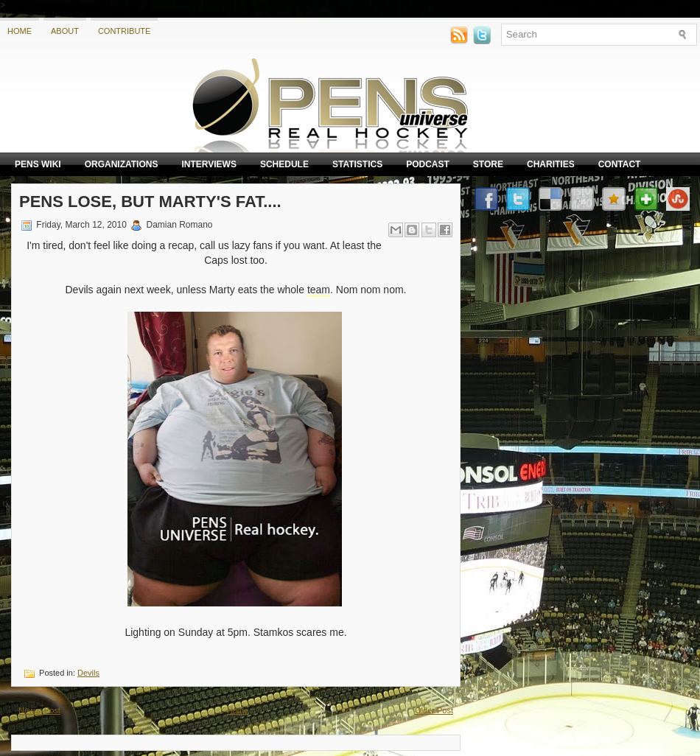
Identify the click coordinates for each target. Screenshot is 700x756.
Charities (551, 164)
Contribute (125, 31)
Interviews (209, 164)
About (65, 31)
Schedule (284, 164)
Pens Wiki (38, 164)
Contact (620, 164)
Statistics (357, 164)
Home (20, 31)
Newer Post (39, 710)
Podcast (428, 164)
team (319, 290)
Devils (88, 673)
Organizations (122, 164)
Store (488, 164)
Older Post (434, 710)
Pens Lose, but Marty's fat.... (150, 202)
